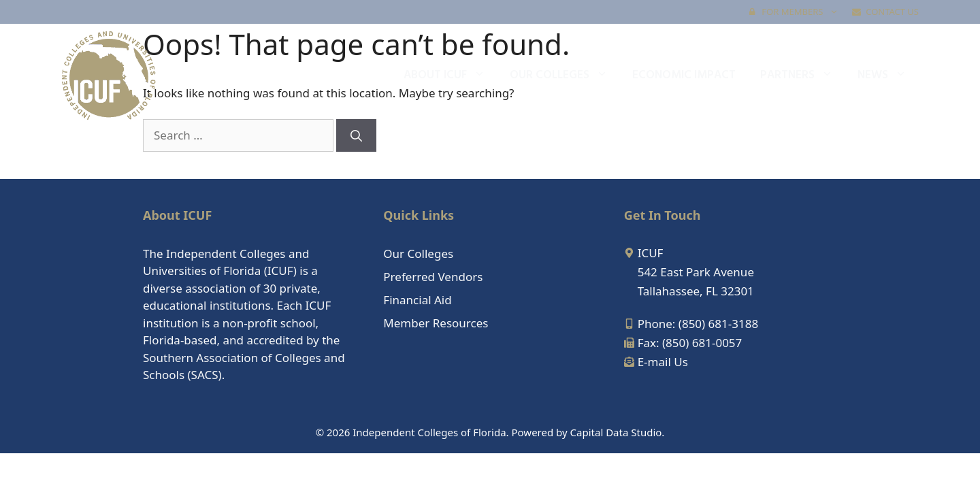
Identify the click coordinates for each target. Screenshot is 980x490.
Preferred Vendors (433, 277)
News (888, 76)
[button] (834, 12)
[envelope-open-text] (656, 362)
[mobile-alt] (691, 324)
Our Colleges (565, 76)
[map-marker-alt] (644, 253)
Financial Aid (417, 300)
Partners (803, 76)
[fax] (683, 343)
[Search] (356, 135)
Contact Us (885, 12)
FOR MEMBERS (797, 12)
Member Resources (436, 323)
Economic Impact (684, 75)
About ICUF (451, 76)
